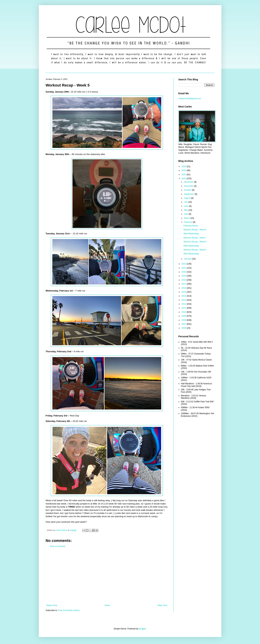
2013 (184, 300)
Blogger (142, 629)
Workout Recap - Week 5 (195, 250)
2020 (184, 272)
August (187, 198)
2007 (184, 324)
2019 (184, 276)
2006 (184, 328)
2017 (184, 284)
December (189, 182)
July (186, 202)
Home (107, 605)
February (188, 222)
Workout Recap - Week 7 (195, 238)
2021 (184, 268)
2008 (184, 320)
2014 (184, 296)
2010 (184, 312)
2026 (184, 166)
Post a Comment (58, 546)
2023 (184, 179)
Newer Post (52, 605)
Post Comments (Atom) (69, 610)
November (189, 186)
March (187, 218)
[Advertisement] (107, 576)
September (189, 194)
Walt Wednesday (191, 234)
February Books (191, 226)
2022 (184, 264)
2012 (184, 304)
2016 (184, 288)
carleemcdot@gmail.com (190, 99)
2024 (184, 175)
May (186, 210)
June (186, 206)
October (188, 190)
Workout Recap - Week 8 (195, 230)
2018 (184, 280)
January (188, 259)
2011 (184, 308)
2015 (184, 292)
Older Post (162, 605)
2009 (184, 316)
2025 (184, 170)
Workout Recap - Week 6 (195, 242)
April (186, 214)
